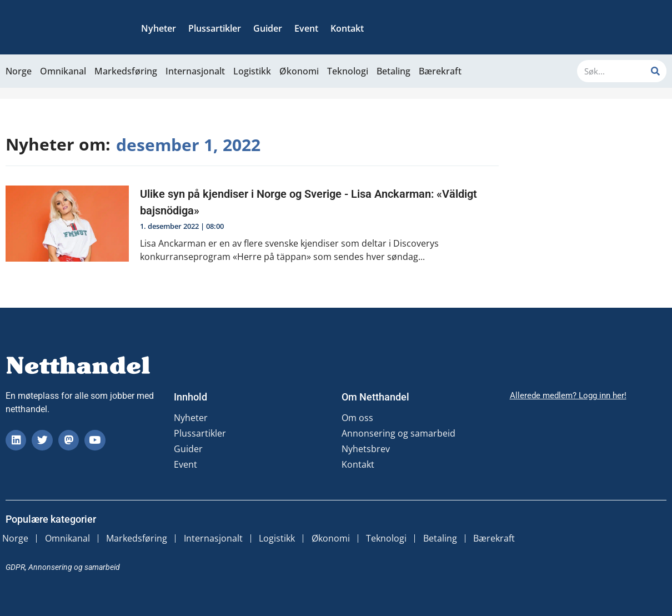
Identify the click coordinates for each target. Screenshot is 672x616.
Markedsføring (126, 71)
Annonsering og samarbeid (398, 433)
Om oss (357, 418)
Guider (268, 28)
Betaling (393, 71)
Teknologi (348, 71)
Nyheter (159, 28)
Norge (19, 71)
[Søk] (655, 71)
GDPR (15, 565)
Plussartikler (215, 28)
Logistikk (252, 71)
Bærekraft (440, 71)
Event (306, 28)
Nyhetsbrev (366, 449)
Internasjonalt (195, 71)
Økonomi (299, 71)
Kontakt (347, 28)
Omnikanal (63, 71)
